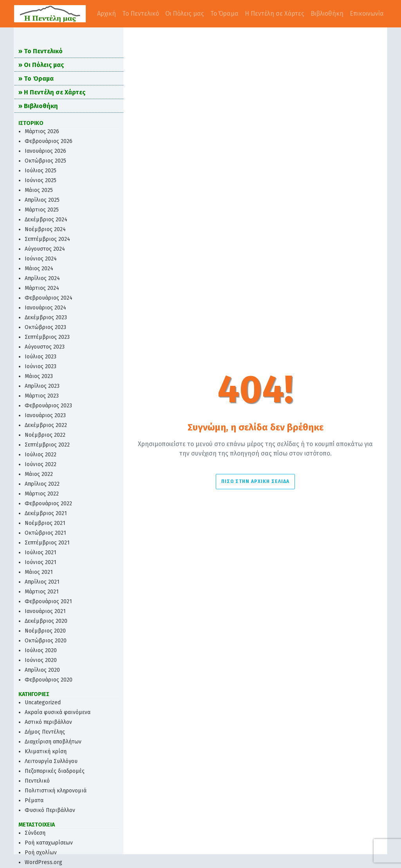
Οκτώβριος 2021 (45, 533)
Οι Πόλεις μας (185, 14)
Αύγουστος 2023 (45, 347)
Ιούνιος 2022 (41, 464)
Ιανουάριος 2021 (45, 611)
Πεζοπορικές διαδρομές (55, 771)
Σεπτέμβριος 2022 (47, 445)
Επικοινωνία (367, 14)
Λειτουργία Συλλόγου (51, 761)
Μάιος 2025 (39, 190)
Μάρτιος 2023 (42, 396)
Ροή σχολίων (41, 853)
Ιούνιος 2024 (41, 259)
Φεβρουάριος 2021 (48, 601)
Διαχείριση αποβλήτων (53, 742)
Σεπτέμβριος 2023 (47, 337)
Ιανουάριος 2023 (45, 415)
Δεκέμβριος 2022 (46, 425)
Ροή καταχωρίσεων (49, 843)
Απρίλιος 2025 (42, 200)
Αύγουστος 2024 (45, 249)
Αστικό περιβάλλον (48, 722)
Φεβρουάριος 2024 (49, 298)
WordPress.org (43, 862)
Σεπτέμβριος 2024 (47, 239)
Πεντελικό (37, 781)
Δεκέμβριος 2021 (46, 513)
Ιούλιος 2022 (41, 455)
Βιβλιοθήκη (327, 14)
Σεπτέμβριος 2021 (47, 543)
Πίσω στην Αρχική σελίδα (255, 481)
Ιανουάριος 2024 (45, 308)
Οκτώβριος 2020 (46, 641)
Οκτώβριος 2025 (45, 161)
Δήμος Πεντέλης (45, 732)
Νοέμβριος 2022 (45, 435)
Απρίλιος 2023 (42, 386)
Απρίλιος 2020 (42, 670)
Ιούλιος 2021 (41, 552)
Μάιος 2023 (39, 376)
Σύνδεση (35, 833)
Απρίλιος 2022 (42, 484)
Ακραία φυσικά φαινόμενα (58, 712)
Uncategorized (43, 703)
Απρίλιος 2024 (42, 278)
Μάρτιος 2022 (42, 494)
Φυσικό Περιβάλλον (50, 810)
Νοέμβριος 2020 (45, 631)
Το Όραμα (224, 14)
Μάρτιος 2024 (42, 288)
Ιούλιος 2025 (41, 171)
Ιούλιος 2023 (41, 357)
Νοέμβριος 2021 (45, 523)
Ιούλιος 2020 (41, 650)
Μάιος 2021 (39, 572)
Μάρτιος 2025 (42, 210)
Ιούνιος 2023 (41, 366)
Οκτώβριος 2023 (45, 327)
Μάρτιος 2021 (42, 592)
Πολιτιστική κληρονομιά (56, 791)
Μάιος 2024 (39, 269)
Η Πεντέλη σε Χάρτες (275, 14)
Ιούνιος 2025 (41, 180)
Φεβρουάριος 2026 (49, 141)
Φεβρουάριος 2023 (48, 406)
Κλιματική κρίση (46, 751)
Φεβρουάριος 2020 (49, 680)
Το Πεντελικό (141, 14)
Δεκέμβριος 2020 (46, 621)
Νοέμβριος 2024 (45, 229)
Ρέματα (34, 800)
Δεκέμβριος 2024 (46, 220)
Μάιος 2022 (39, 474)
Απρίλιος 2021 (42, 582)
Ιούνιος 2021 (41, 562)
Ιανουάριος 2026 (45, 151)
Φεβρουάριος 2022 (48, 504)
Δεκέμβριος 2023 (46, 317)
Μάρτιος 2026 (42, 131)
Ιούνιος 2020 (41, 660)
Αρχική (107, 14)
